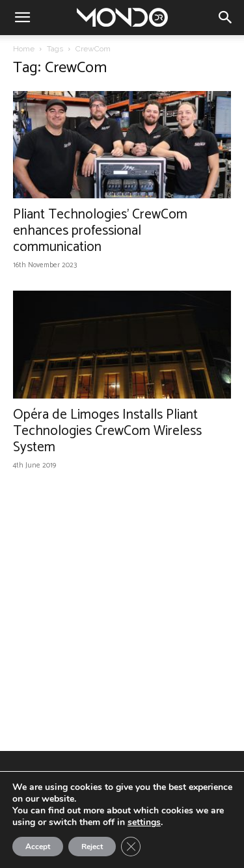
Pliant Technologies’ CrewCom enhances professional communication (100, 231)
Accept (38, 847)
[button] (22, 18)
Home (24, 49)
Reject (92, 847)
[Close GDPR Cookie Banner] (131, 847)
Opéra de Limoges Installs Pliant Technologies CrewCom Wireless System (107, 431)
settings (144, 822)
